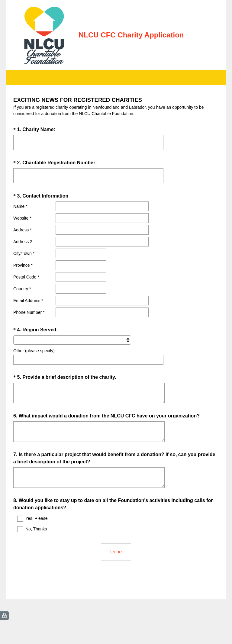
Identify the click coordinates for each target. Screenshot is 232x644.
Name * (20, 206)
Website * (22, 218)
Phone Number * (29, 312)
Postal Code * (26, 277)
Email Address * (28, 301)
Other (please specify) (34, 351)
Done (116, 552)
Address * (23, 230)
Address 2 (23, 242)
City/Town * (24, 253)
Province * (23, 265)
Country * (22, 289)
